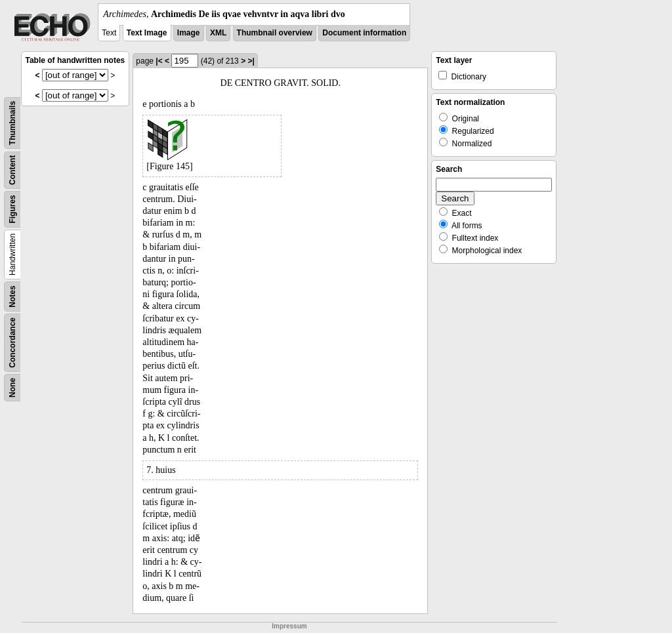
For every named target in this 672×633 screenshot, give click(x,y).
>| (251, 61)
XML (218, 33)
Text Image (147, 33)
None (12, 388)
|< (159, 61)
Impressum (289, 626)
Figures (12, 209)
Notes (12, 296)
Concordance (12, 343)
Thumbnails (12, 123)
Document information (364, 33)
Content (12, 170)
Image (189, 33)
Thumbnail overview (275, 33)
